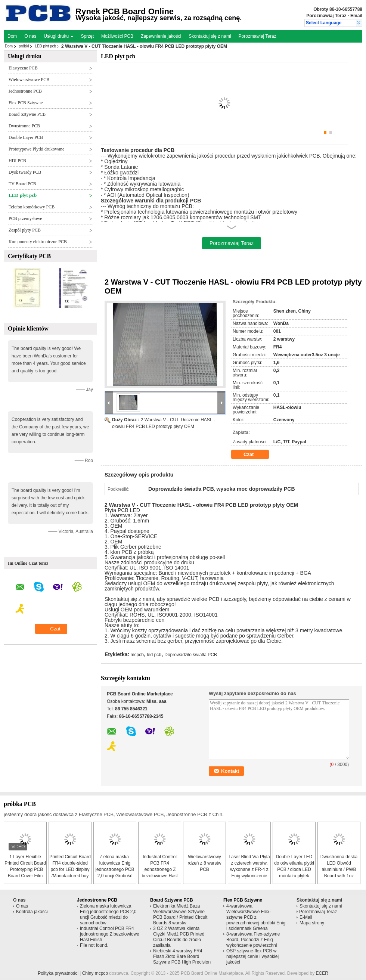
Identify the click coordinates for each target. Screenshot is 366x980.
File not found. (94, 945)
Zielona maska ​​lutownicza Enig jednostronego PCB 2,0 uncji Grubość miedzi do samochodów (108, 914)
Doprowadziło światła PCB (191, 655)
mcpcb (137, 655)
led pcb (154, 655)
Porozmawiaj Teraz (326, 16)
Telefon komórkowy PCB (32, 207)
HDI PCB (17, 161)
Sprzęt (87, 36)
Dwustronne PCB (24, 126)
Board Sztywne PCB (27, 114)
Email (356, 16)
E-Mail (306, 917)
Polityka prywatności (58, 973)
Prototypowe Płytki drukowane (36, 149)
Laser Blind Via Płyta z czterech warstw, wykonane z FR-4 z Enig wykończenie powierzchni (249, 869)
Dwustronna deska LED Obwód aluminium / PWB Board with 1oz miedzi (339, 869)
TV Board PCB (22, 184)
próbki (24, 46)
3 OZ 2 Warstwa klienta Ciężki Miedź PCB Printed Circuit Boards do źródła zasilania (179, 937)
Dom (12, 36)
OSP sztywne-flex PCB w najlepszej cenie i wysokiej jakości (252, 956)
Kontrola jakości (32, 912)
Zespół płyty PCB (25, 230)
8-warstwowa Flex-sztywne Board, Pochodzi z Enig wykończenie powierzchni (253, 940)
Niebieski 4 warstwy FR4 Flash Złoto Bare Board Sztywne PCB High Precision (182, 956)
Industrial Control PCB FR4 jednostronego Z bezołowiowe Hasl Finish (159, 869)
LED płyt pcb (45, 46)
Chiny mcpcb (95, 973)
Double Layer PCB (26, 137)
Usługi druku (58, 36)
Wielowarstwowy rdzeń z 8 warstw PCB (204, 863)
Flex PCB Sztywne (26, 103)
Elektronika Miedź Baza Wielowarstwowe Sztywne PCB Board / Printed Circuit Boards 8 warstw (180, 914)
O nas (30, 36)
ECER (322, 973)
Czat (254, 455)
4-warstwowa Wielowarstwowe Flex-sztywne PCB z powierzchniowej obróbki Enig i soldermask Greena (256, 917)
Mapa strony (312, 923)
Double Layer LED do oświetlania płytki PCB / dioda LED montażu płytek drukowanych (294, 869)
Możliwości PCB (117, 36)
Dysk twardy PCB (25, 172)
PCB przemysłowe (25, 218)
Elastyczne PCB (23, 68)
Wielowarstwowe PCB (29, 80)
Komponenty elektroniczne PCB (38, 242)
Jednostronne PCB (25, 91)
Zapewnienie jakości (161, 36)
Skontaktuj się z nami (210, 36)
